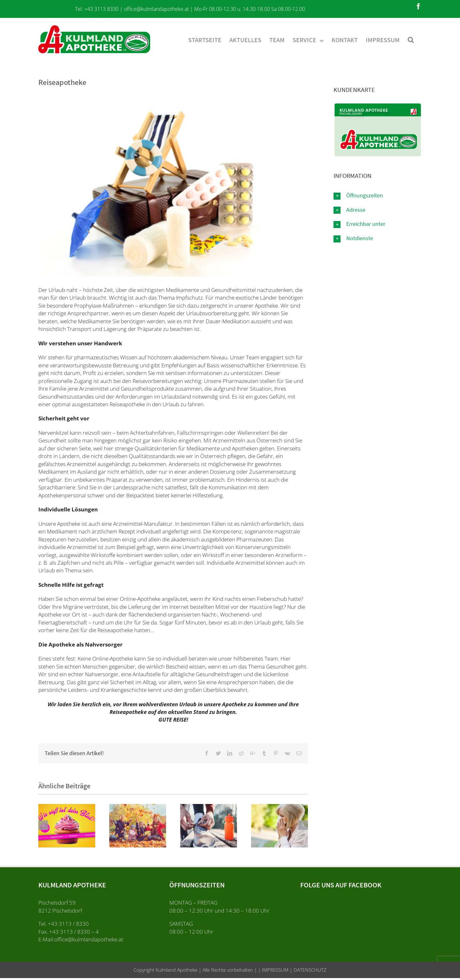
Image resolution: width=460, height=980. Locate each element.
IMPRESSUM (275, 970)
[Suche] (411, 39)
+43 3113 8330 (101, 9)
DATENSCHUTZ (309, 970)
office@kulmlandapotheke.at (156, 9)
